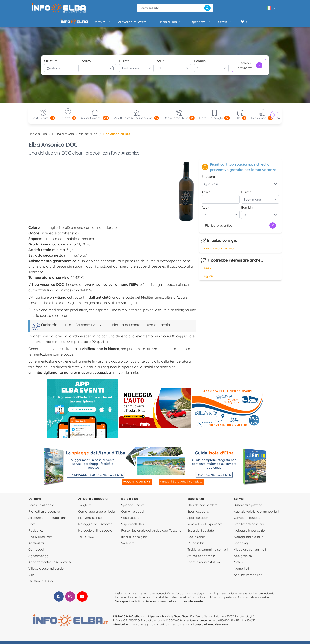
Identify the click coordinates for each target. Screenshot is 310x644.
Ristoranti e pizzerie (248, 508)
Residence (36, 534)
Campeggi (36, 553)
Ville (32, 578)
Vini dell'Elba (88, 137)
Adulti (161, 64)
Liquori (209, 279)
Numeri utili (242, 572)
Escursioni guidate (201, 534)
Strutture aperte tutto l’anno (49, 521)
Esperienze (187, 23)
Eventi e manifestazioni (204, 565)
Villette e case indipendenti (48, 572)
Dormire (88, 23)
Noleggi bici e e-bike (249, 540)
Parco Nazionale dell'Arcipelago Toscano (151, 534)
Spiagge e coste (133, 508)
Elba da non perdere (202, 508)
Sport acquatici (198, 515)
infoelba (118, 628)
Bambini (200, 64)
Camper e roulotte (247, 521)
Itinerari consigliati (134, 540)
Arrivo (86, 64)
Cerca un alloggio (41, 508)
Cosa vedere (130, 521)
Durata (124, 64)
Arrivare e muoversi (122, 23)
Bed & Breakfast (40, 540)
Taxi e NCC (86, 540)
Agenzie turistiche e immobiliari (256, 515)
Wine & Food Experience (205, 527)
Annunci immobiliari (248, 578)
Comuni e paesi (132, 515)
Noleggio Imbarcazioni (250, 534)
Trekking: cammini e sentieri (207, 553)
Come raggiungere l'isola (97, 515)
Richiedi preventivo (250, 68)
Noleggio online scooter (96, 534)
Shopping (241, 546)
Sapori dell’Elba (133, 527)
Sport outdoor (198, 521)
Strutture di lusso (41, 584)
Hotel (32, 527)
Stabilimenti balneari (249, 527)
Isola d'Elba (157, 23)
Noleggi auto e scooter (95, 527)
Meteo (238, 565)
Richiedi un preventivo (44, 515)
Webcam (128, 546)
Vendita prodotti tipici (219, 252)
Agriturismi (36, 546)
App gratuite (243, 559)
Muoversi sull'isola (91, 521)
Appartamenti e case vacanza (50, 565)
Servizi (212, 23)
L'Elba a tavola (63, 137)
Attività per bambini (201, 559)
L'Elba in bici (196, 546)
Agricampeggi (39, 559)
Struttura (51, 64)
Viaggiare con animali (250, 553)
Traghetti (85, 508)
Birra (207, 272)
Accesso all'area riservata (210, 628)
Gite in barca (197, 540)
